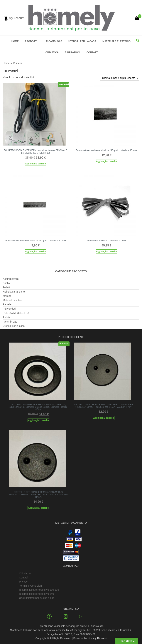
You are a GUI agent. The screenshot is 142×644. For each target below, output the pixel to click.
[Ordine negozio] (120, 78)
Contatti (92, 52)
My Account (14, 18)
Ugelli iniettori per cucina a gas (37, 598)
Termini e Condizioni (31, 586)
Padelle (7, 304)
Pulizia (7, 317)
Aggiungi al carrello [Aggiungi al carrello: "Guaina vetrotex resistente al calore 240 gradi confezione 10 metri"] (106, 161)
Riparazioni (73, 52)
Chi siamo (25, 573)
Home (15, 41)
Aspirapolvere (11, 279)
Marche (7, 296)
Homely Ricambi (97, 638)
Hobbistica (51, 52)
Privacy (23, 582)
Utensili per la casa (82, 41)
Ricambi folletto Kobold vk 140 (36, 594)
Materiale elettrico (116, 41)
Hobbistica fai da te (14, 292)
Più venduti (9, 309)
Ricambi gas (54, 41)
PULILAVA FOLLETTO (16, 313)
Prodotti (32, 41)
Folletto (7, 287)
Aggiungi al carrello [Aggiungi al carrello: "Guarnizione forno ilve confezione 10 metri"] (106, 251)
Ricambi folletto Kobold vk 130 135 (39, 590)
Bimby (6, 283)
